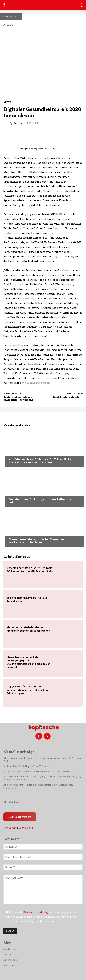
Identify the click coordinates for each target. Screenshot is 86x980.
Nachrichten (17, 453)
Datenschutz (26, 828)
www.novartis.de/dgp (36, 383)
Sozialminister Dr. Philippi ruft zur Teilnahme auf (40, 501)
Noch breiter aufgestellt (68, 397)
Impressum (10, 828)
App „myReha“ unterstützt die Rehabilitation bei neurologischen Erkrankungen (27, 690)
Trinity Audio (37, 149)
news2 (14, 16)
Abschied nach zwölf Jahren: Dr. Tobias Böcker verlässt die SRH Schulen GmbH (41, 461)
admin (18, 123)
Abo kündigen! (12, 802)
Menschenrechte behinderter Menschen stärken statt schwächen (36, 541)
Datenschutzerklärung (36, 912)
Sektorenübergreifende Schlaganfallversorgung (18, 398)
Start (5, 16)
